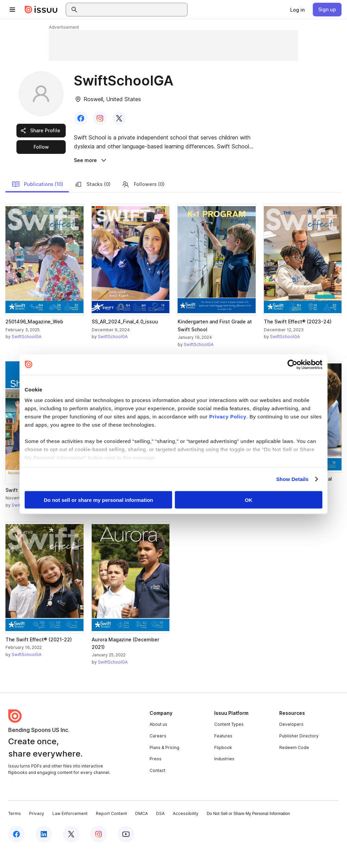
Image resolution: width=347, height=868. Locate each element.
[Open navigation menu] (12, 10)
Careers (158, 753)
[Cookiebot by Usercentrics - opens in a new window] (292, 364)
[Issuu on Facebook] (16, 852)
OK (249, 500)
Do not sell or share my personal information (98, 500)
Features (223, 753)
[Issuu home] (41, 10)
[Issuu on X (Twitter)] (71, 852)
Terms (15, 831)
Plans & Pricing (164, 765)
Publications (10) (37, 202)
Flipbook (223, 765)
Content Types (229, 742)
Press (156, 776)
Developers (291, 742)
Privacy (37, 831)
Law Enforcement (70, 831)
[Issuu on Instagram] (99, 852)
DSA (160, 831)
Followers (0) (143, 202)
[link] (297, 10)
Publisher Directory (299, 753)
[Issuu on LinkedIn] (44, 852)
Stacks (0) (92, 202)
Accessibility (186, 831)
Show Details (292, 479)
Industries (224, 776)
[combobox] (133, 10)
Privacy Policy (228, 417)
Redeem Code (294, 765)
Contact (157, 788)
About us (158, 742)
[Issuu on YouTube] (126, 852)
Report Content (111, 831)
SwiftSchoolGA (27, 523)
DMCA (142, 831)
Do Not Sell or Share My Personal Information (248, 831)
